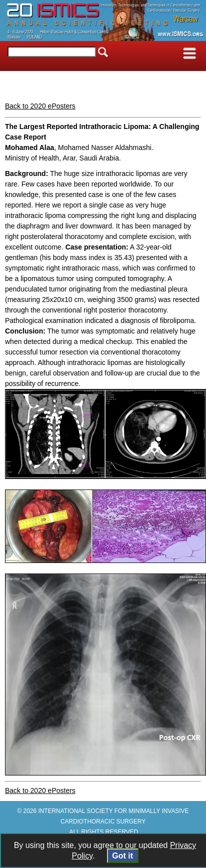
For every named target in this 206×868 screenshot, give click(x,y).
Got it (123, 856)
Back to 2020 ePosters (40, 106)
